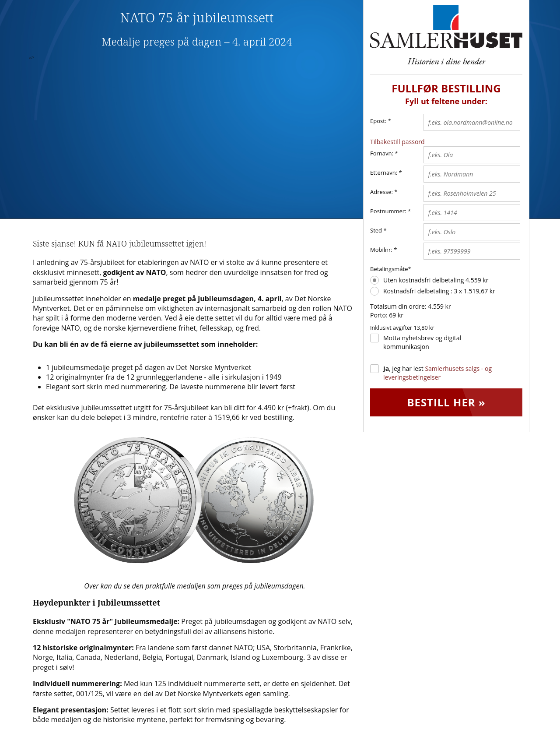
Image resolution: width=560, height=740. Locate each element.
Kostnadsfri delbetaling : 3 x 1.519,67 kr (439, 291)
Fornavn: (382, 153)
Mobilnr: (381, 250)
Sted (376, 230)
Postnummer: (388, 211)
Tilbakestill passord (397, 142)
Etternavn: (384, 173)
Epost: (381, 121)
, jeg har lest (437, 373)
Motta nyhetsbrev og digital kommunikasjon (422, 342)
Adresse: (381, 192)
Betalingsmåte (389, 269)
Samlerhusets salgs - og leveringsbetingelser (437, 373)
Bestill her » (446, 402)
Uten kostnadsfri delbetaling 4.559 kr (436, 280)
